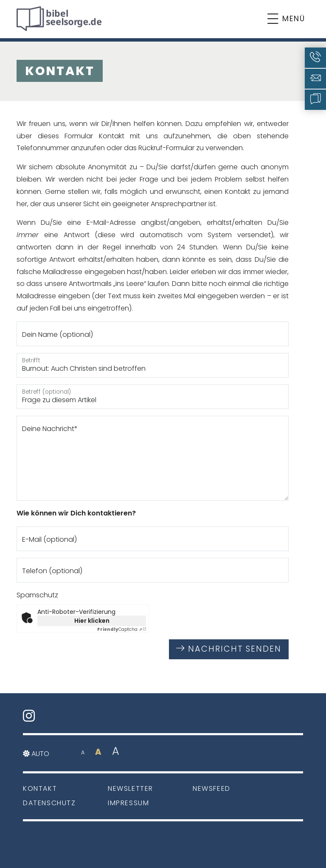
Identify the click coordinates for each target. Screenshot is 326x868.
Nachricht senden (229, 649)
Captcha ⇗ (120, 629)
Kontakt (40, 788)
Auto (36, 754)
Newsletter (131, 788)
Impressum (128, 803)
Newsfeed (212, 788)
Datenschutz (49, 803)
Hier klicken (92, 621)
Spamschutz (37, 595)
